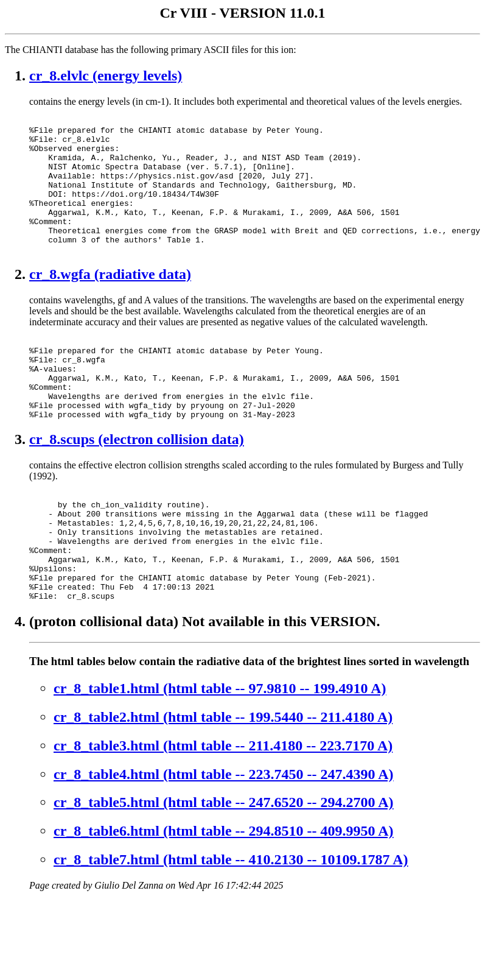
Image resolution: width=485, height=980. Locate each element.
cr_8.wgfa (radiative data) (110, 301)
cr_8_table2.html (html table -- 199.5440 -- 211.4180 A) (223, 783)
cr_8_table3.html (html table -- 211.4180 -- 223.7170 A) (223, 811)
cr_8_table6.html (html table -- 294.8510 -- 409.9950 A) (224, 897)
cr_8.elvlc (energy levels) (106, 76)
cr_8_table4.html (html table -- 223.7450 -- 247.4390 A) (224, 840)
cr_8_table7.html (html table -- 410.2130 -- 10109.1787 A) (231, 925)
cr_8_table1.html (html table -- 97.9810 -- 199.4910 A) (220, 754)
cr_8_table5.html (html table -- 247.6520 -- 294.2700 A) (224, 868)
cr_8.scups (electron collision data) (137, 483)
